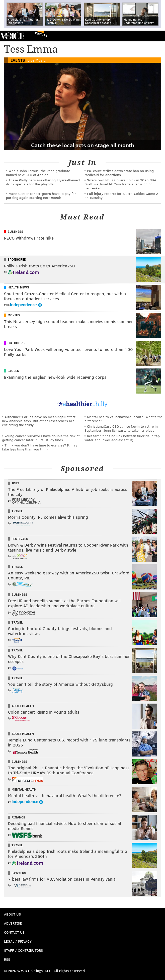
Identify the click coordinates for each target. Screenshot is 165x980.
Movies (14, 315)
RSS (7, 959)
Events (18, 60)
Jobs (15, 483)
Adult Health (23, 706)
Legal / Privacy (18, 941)
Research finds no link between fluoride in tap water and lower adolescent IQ (122, 438)
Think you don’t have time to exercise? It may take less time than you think (40, 447)
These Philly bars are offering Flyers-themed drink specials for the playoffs (43, 182)
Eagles (13, 371)
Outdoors (16, 343)
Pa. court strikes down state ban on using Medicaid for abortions (119, 173)
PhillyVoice (12, 36)
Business (15, 232)
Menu (157, 36)
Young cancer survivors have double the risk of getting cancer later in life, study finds (41, 438)
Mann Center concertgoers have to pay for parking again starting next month (41, 196)
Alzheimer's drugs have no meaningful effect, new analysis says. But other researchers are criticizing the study (39, 421)
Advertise (13, 923)
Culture (41, 34)
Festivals (20, 539)
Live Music (36, 60)
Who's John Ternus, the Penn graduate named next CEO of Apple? (38, 173)
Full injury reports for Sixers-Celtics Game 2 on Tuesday (121, 196)
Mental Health (24, 789)
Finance (18, 817)
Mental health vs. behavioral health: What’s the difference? (123, 419)
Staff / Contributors (23, 950)
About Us (12, 914)
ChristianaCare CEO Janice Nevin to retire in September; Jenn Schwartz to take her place (121, 428)
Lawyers (19, 873)
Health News (18, 287)
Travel (17, 511)
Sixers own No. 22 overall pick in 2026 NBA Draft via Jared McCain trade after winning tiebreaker (120, 184)
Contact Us (14, 932)
